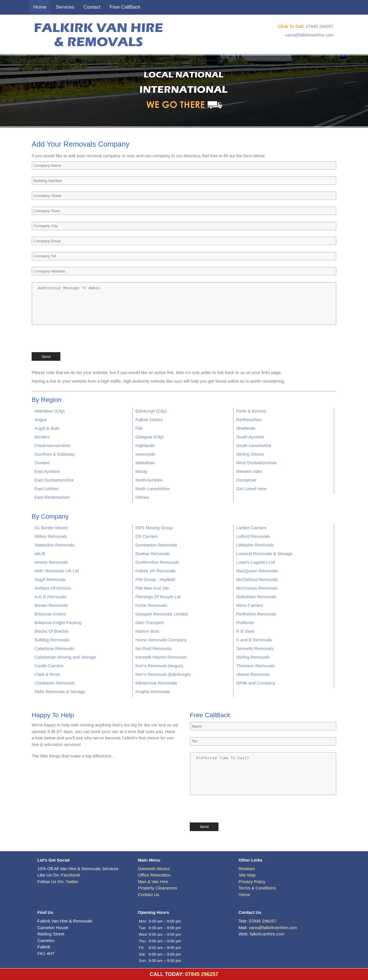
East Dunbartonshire (54, 480)
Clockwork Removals (55, 683)
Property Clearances (158, 888)
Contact (92, 7)
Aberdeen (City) (50, 411)
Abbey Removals (51, 536)
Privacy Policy (252, 882)
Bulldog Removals (52, 640)
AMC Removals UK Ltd (57, 571)
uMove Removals (253, 674)
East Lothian (46, 489)
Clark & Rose (47, 674)
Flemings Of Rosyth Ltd (158, 597)
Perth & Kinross (251, 411)
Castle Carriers (49, 666)
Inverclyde (145, 454)
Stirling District (250, 454)
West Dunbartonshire (257, 463)
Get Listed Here (251, 489)
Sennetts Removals (255, 648)
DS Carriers (147, 536)
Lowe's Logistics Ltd (256, 562)
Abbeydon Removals (54, 545)
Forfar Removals (151, 605)
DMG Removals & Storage (60, 692)
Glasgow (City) (149, 437)
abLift (40, 554)
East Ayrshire (47, 471)
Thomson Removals (255, 666)
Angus (41, 420)
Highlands (145, 445)
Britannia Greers (50, 614)
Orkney (142, 497)
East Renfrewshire (52, 497)
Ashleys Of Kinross (53, 588)
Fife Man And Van (152, 588)
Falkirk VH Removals (156, 571)
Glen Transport (150, 623)
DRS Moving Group (154, 528)
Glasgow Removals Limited (162, 614)
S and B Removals (254, 640)
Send (46, 357)
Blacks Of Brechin (52, 631)
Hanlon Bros (147, 631)
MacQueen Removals (257, 571)
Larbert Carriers (251, 528)
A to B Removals (50, 597)
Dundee (42, 463)
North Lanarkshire (153, 489)
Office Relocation (154, 875)
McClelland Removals (257, 579)
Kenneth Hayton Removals (161, 657)
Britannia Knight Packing (58, 623)
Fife (139, 428)
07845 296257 (320, 26)
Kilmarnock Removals (156, 683)
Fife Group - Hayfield (155, 579)
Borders (42, 437)
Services (65, 7)
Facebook (71, 875)
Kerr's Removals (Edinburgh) (163, 674)
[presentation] (75, 338)
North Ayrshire (149, 480)
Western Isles (249, 471)
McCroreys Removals (257, 588)
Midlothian (145, 463)
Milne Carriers (250, 605)
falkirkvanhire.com (267, 934)
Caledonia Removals (54, 648)
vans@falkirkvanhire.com (309, 35)
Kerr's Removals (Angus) (159, 666)
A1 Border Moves (51, 528)
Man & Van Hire (153, 882)
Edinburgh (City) (151, 411)
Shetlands (246, 428)
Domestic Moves (154, 869)
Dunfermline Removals (157, 562)
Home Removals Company (161, 640)
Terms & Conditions (257, 888)
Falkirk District (149, 420)
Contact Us (149, 894)
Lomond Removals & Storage (264, 554)
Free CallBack (125, 7)
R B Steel (245, 631)
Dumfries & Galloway (55, 454)
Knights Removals (153, 692)
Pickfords (245, 623)
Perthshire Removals (256, 614)
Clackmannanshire (52, 445)
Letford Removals (253, 536)
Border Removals (51, 605)
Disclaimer (246, 480)
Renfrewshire (249, 420)
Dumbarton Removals (156, 545)
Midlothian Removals (256, 597)
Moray (141, 471)
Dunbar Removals (153, 554)
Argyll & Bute (47, 428)
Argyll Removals (50, 579)
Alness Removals (51, 562)
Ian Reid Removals (154, 648)
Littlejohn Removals (255, 545)
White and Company (256, 683)
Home (40, 7)
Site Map (247, 875)
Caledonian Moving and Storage (65, 657)
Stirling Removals (253, 657)
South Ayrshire (250, 437)
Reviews (247, 869)
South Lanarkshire (254, 445)
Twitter (72, 882)
